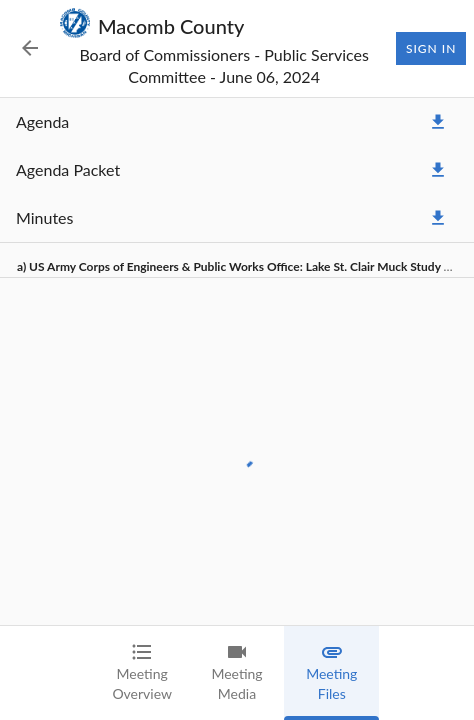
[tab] (142, 673)
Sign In (431, 49)
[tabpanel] (237, 361)
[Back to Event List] (30, 48)
